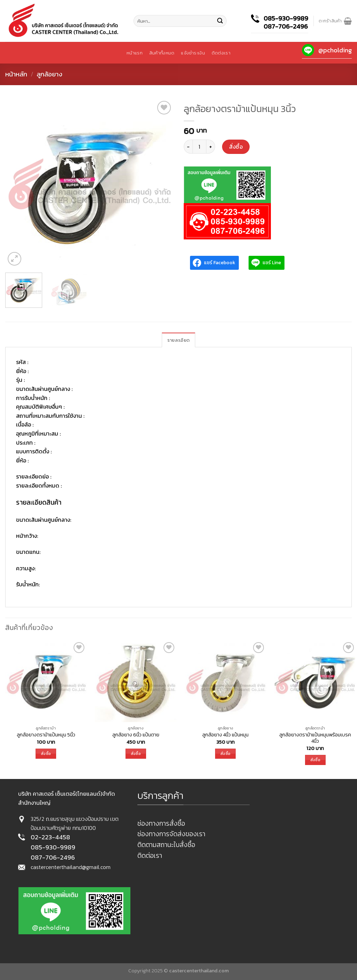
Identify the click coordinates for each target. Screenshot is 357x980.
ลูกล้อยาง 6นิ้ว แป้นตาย (136, 735)
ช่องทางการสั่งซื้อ (161, 823)
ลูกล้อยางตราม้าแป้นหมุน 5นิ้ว (46, 735)
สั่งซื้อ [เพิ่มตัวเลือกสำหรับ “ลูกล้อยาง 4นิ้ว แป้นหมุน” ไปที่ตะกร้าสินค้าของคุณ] (225, 753)
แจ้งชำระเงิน (193, 53)
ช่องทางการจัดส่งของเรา (171, 834)
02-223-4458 (50, 837)
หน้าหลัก (16, 74)
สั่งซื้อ (236, 147)
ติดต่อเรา (221, 53)
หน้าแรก (135, 53)
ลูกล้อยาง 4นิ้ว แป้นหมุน (225, 735)
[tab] (178, 340)
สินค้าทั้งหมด (162, 53)
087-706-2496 (286, 26)
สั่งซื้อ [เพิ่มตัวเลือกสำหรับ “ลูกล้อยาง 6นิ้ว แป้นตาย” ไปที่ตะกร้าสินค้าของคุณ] (136, 753)
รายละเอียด (178, 340)
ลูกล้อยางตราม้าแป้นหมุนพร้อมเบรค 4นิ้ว (315, 738)
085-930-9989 (286, 18)
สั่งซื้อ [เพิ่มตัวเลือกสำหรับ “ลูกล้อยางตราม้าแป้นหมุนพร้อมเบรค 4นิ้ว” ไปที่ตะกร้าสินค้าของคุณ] (315, 760)
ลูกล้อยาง (50, 74)
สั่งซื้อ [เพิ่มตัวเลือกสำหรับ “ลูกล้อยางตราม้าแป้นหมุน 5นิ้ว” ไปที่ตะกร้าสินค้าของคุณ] (46, 753)
